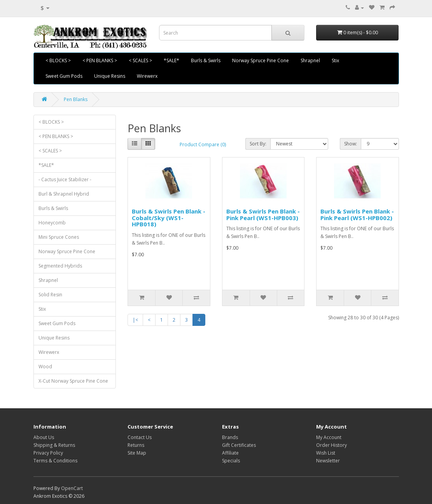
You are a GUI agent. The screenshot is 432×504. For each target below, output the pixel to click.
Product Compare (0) (203, 144)
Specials (231, 461)
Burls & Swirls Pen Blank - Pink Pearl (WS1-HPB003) (263, 214)
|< (135, 320)
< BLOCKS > (58, 60)
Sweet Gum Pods (64, 76)
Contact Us (140, 437)
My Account (329, 437)
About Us (44, 437)
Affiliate (230, 453)
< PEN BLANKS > (100, 60)
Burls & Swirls (206, 60)
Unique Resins (110, 76)
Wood (45, 367)
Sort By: (258, 144)
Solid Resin (50, 295)
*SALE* (171, 60)
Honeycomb (52, 223)
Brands (230, 437)
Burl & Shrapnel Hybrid (64, 194)
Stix (335, 60)
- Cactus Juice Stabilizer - (65, 179)
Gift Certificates (239, 445)
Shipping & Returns (54, 445)
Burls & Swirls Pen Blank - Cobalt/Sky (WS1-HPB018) (169, 218)
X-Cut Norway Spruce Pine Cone (73, 381)
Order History (331, 445)
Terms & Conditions (55, 461)
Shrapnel (310, 60)
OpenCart (72, 488)
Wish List (326, 453)
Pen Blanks (76, 99)
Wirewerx (147, 76)
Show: (351, 144)
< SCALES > (140, 60)
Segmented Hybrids (60, 266)
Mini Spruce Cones (59, 237)
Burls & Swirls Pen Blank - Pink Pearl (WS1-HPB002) (357, 214)
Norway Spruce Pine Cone (261, 60)
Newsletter (328, 461)
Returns (136, 445)
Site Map (137, 453)
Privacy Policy (48, 453)
